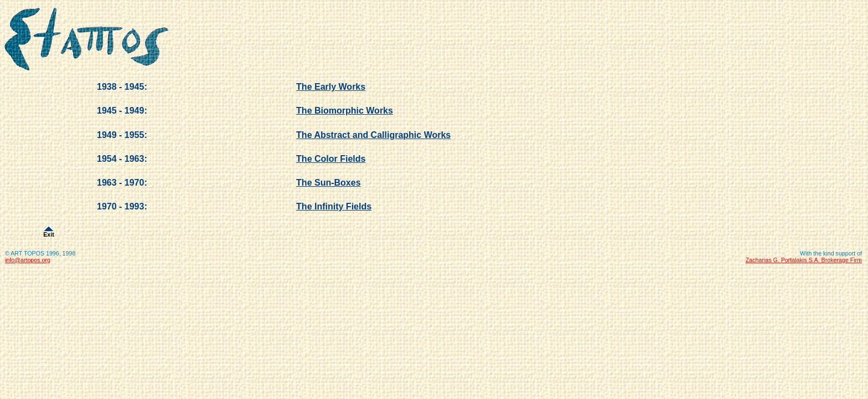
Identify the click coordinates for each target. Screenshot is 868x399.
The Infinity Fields (334, 206)
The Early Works (331, 87)
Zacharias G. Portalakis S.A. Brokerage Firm (804, 260)
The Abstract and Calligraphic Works (373, 135)
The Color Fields (331, 159)
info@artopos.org (28, 260)
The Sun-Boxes (328, 183)
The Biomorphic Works (345, 111)
